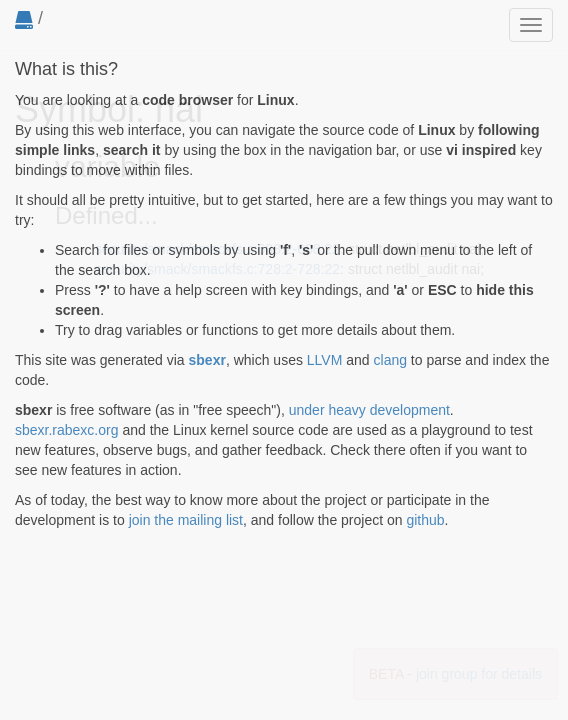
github (425, 520)
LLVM (325, 360)
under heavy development (369, 410)
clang (390, 360)
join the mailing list (186, 520)
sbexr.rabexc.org (67, 430)
